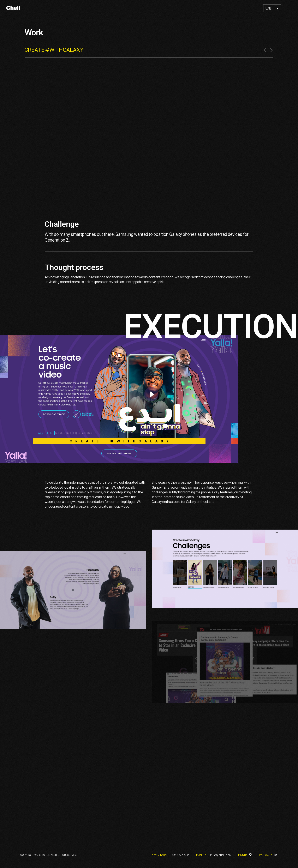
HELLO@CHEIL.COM (220, 855)
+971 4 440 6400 (180, 855)
